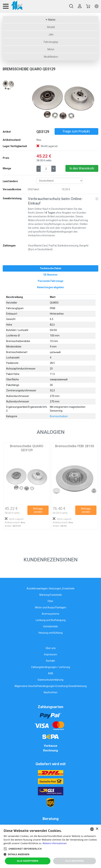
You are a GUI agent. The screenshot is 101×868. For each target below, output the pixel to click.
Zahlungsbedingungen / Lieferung (50, 667)
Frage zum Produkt (76, 131)
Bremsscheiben (59, 416)
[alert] (50, 846)
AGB (51, 673)
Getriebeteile (50, 626)
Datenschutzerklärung (50, 680)
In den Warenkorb (82, 168)
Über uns (51, 648)
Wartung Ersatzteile (50, 595)
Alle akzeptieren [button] (28, 861)
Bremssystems (51, 614)
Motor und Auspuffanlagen (51, 607)
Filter (50, 601)
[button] (33, 102)
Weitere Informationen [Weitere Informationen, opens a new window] (55, 843)
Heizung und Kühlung (50, 633)
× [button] (97, 829)
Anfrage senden (38, 510)
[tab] (50, 268)
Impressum (51, 654)
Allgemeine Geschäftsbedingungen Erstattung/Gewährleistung (51, 686)
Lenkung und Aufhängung (51, 620)
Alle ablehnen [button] (75, 861)
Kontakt (50, 661)
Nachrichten (51, 692)
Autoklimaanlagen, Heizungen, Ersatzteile (51, 588)
